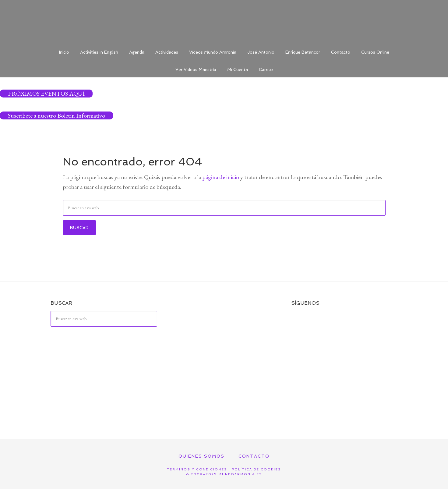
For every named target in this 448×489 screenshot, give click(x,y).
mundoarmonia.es (240, 474)
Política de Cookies (256, 469)
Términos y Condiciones (197, 469)
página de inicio (221, 177)
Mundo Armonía (224, 21)
